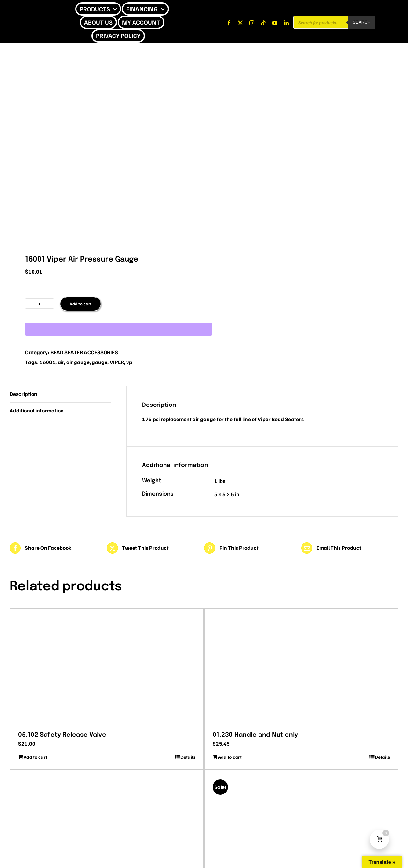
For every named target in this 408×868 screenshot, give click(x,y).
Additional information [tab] (37, 410)
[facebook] (229, 23)
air (61, 362)
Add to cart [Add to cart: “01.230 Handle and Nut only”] (230, 757)
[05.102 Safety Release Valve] (107, 668)
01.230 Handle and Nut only (255, 735)
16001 (47, 362)
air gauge (78, 362)
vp (129, 362)
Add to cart (80, 304)
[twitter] (240, 23)
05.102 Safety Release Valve (62, 735)
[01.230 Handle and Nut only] (301, 668)
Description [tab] (23, 394)
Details (188, 757)
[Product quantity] (40, 304)
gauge (100, 362)
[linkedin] (286, 23)
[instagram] (252, 23)
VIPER (117, 362)
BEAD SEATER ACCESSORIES (84, 352)
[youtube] (275, 23)
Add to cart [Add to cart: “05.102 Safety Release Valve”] (35, 757)
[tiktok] (263, 23)
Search (362, 22)
